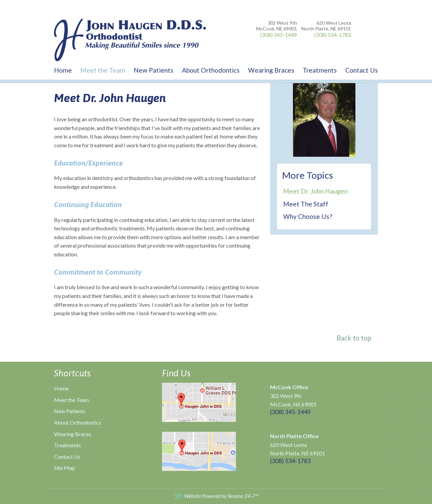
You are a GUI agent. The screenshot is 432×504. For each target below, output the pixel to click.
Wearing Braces (73, 434)
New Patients (70, 411)
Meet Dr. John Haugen (315, 191)
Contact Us (67, 457)
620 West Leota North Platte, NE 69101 (326, 26)
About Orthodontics (78, 422)
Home (61, 388)
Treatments (67, 445)
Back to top (354, 338)
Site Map (64, 468)
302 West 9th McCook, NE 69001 (277, 26)
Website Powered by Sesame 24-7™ (216, 496)
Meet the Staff (306, 204)
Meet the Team (72, 400)
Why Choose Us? (308, 216)
